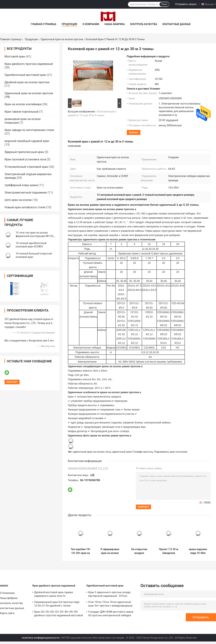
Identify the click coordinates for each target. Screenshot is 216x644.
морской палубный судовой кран (27, 141)
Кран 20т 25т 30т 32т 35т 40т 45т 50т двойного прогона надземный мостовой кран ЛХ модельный (58, 614)
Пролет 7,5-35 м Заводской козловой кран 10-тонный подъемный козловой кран (169, 551)
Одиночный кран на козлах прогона (62, 39)
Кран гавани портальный (22, 112)
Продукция (69, 24)
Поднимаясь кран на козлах (171, 452)
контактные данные (176, 24)
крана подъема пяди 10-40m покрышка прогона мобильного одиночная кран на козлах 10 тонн (198, 551)
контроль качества (144, 24)
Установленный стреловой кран (26, 167)
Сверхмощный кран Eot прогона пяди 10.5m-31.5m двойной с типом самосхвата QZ (57, 604)
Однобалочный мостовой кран (25, 75)
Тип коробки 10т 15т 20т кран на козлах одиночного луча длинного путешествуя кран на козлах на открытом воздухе (80, 551)
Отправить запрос (186, 4)
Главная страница (43, 24)
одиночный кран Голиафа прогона (132, 452)
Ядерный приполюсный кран (24, 152)
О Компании (91, 24)
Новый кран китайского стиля (25, 207)
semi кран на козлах (18, 200)
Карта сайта (7, 613)
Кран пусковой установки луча (25, 159)
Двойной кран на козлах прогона (27, 82)
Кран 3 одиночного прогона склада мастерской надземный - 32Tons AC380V (109, 595)
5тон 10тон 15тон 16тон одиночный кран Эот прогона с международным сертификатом (110, 604)
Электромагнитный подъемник (26, 193)
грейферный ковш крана (21, 185)
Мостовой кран (15, 56)
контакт (134, 132)
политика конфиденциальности (40, 638)
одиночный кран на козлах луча (92, 452)
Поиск (164, 4)
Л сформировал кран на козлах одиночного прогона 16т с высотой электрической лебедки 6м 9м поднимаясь (110, 551)
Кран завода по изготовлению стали (29, 130)
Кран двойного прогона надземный (29, 64)
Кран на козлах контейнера (23, 104)
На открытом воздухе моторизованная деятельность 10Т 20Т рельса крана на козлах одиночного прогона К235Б (139, 551)
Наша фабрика (115, 24)
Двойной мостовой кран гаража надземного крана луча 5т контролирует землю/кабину (54, 595)
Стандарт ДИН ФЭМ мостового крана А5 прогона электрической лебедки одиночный (111, 614)
